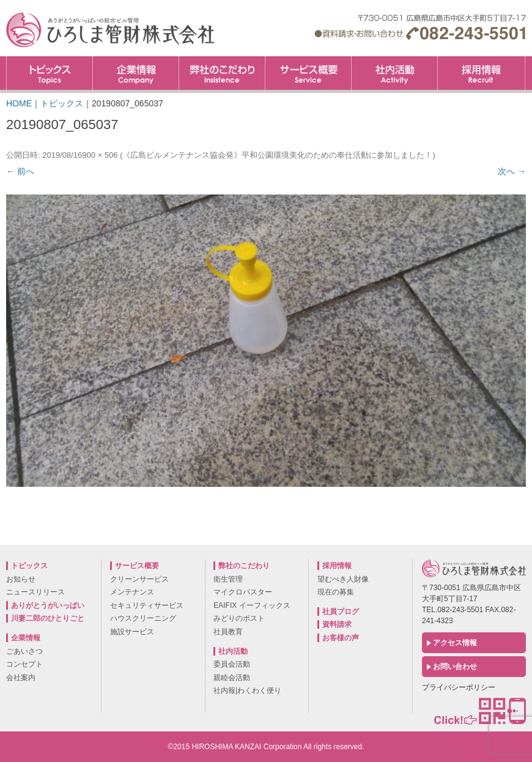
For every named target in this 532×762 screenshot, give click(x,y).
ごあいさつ (24, 651)
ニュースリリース (35, 592)
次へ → (512, 171)
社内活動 (394, 73)
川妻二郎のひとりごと (48, 618)
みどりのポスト (239, 618)
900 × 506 (100, 155)
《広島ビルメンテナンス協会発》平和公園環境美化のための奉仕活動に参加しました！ (277, 155)
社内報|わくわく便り (247, 690)
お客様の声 (341, 638)
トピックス (50, 73)
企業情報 (136, 73)
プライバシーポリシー (459, 687)
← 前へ (20, 171)
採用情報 (525, 60)
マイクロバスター (243, 592)
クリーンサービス (139, 579)
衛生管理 (228, 579)
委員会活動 (232, 664)
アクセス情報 (455, 643)
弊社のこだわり (222, 73)
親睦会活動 (232, 678)
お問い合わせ (455, 667)
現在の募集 (336, 592)
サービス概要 (308, 73)
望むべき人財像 (343, 579)
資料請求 (337, 624)
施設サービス (132, 632)
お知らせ (21, 579)
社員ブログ (341, 612)
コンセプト (24, 664)
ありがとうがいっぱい (48, 605)
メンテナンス (132, 592)
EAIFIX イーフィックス (252, 605)
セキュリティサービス (147, 605)
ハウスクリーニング (143, 618)
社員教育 (228, 632)
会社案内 (21, 678)
